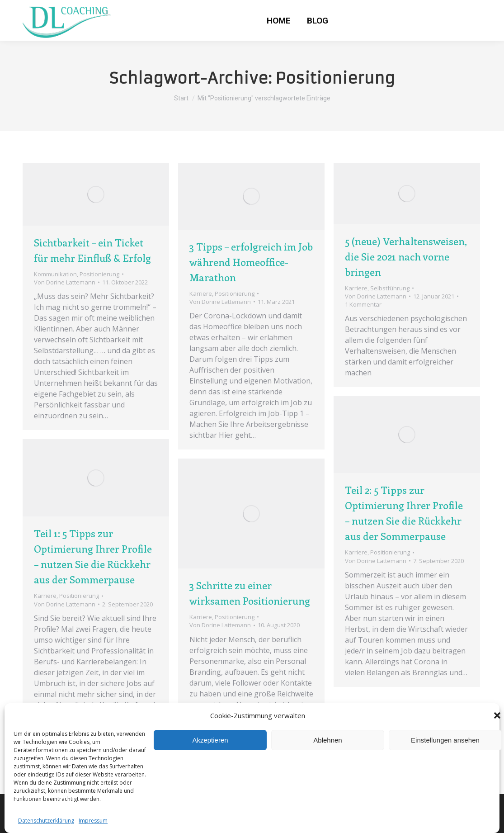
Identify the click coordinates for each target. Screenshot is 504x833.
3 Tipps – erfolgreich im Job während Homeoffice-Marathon (251, 262)
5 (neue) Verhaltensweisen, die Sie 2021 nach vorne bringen (406, 256)
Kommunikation (55, 274)
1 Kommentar (363, 304)
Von (65, 282)
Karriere (201, 293)
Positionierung (99, 274)
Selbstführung (390, 288)
